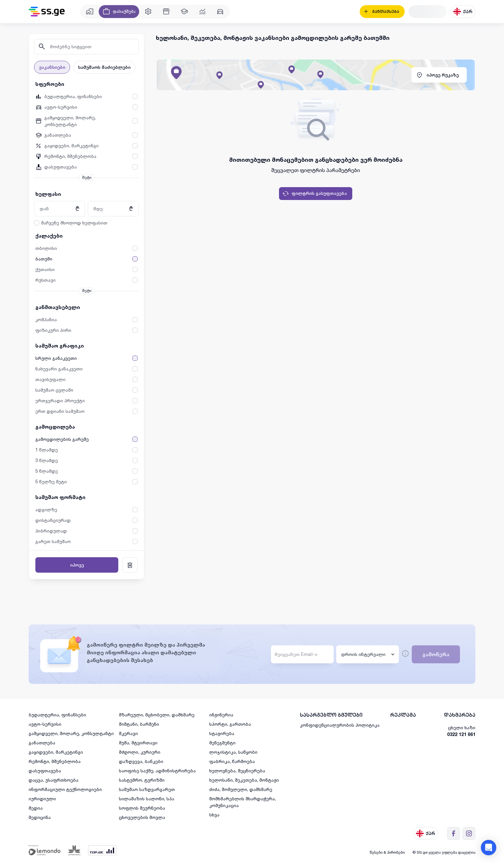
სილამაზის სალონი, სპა (147, 799)
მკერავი (128, 733)
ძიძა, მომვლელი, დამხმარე (241, 789)
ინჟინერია (221, 715)
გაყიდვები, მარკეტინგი (56, 752)
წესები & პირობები (387, 852)
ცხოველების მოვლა (142, 817)
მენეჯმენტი (222, 743)
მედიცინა (40, 817)
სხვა (214, 815)
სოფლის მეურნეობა (142, 808)
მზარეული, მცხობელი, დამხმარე (157, 715)
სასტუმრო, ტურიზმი (142, 780)
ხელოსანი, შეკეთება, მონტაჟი (244, 780)
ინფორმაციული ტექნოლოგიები (65, 789)
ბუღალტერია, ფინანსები (57, 715)
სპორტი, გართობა (230, 724)
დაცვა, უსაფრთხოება (54, 780)
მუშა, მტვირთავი (138, 743)
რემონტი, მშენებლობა (55, 761)
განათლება (42, 743)
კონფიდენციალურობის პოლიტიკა (340, 725)
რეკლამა (403, 715)
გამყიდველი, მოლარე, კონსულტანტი (71, 733)
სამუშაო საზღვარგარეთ (147, 789)
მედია (36, 808)
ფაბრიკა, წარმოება (232, 761)
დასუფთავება (45, 771)
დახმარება (460, 715)
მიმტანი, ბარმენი (139, 724)
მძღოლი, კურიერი (140, 752)
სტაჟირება (222, 733)
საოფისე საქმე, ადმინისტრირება (157, 771)
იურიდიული (42, 799)
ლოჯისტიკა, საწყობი (233, 752)
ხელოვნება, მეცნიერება (237, 771)
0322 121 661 (461, 734)
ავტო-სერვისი (45, 724)
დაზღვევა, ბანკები (141, 761)
